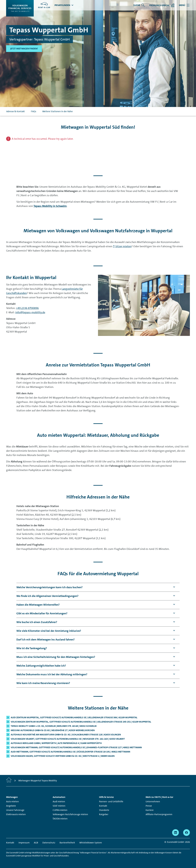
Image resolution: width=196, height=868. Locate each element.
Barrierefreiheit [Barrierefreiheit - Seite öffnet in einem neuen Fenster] (67, 843)
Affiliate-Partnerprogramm (159, 814)
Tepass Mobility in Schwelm (50, 206)
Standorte (104, 810)
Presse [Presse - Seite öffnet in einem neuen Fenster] (149, 806)
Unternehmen (153, 802)
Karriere (150, 810)
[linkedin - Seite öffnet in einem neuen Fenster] (175, 833)
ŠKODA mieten (60, 819)
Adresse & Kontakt (16, 111)
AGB (36, 843)
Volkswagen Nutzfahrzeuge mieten (70, 814)
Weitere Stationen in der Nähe (57, 111)
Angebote (11, 806)
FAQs (34, 111)
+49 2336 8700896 (27, 308)
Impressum (24, 843)
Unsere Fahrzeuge (15, 810)
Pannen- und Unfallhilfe (111, 802)
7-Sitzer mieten (122, 246)
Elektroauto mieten (16, 814)
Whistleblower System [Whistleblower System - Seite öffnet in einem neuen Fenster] (91, 843)
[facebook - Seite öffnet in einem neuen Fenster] (187, 833)
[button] (49, 587)
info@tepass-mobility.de (30, 312)
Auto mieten (12, 802)
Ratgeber (104, 814)
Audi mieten (59, 802)
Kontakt (103, 806)
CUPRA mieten (60, 810)
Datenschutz (49, 843)
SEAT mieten (59, 806)
